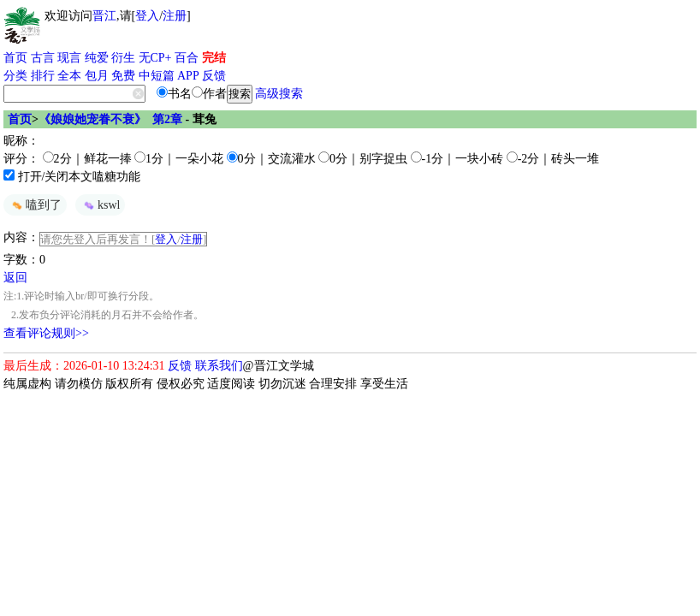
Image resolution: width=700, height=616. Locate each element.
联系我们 (219, 366)
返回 (15, 278)
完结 (214, 58)
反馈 (214, 76)
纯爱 (97, 58)
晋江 (104, 16)
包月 (97, 76)
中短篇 (157, 76)
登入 (147, 16)
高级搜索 (279, 94)
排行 (43, 76)
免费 (123, 76)
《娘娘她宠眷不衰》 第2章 (110, 119)
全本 (69, 76)
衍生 (123, 58)
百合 (187, 58)
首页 (15, 58)
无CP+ (155, 58)
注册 (175, 16)
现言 (69, 58)
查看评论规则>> (46, 333)
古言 (43, 58)
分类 (15, 76)
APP (188, 76)
